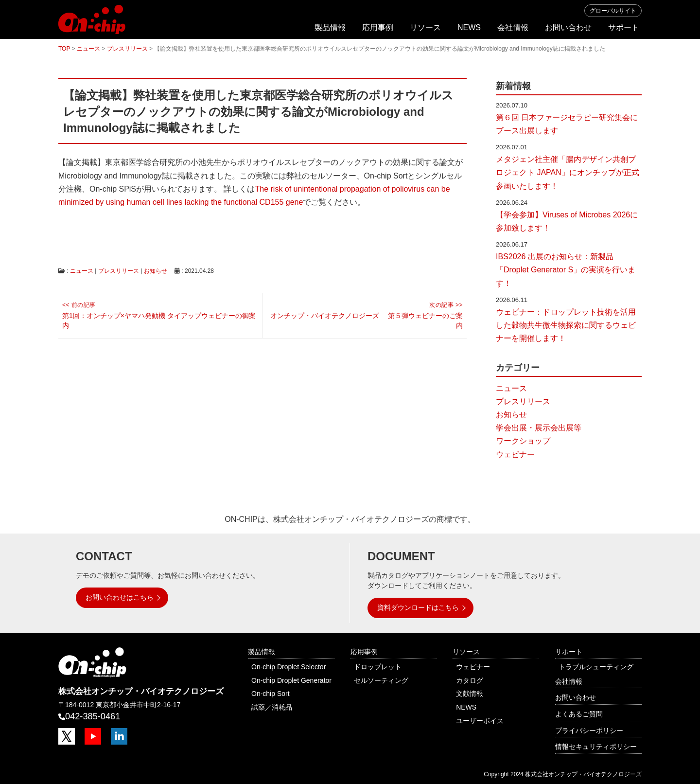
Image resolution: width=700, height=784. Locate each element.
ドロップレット (378, 667)
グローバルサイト (613, 11)
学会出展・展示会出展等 (539, 428)
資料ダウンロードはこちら (418, 607)
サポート (624, 27)
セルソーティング (381, 680)
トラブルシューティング (596, 667)
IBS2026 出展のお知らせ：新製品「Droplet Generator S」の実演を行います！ (566, 270)
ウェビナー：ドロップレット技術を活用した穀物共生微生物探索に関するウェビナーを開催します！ (566, 325)
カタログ (470, 680)
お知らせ (156, 271)
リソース (425, 27)
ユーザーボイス (480, 721)
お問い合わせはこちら (120, 597)
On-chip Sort (271, 694)
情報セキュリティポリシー (596, 747)
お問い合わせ (568, 27)
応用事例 (378, 27)
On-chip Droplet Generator (291, 680)
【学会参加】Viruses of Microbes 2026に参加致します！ (567, 221)
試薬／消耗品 (272, 707)
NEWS (469, 27)
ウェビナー (515, 454)
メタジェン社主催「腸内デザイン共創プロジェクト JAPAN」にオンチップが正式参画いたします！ (568, 172)
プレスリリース (119, 271)
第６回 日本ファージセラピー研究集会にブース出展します (567, 124)
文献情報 (470, 694)
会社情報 (513, 27)
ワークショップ (523, 441)
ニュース (82, 271)
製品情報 (330, 27)
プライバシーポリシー (589, 731)
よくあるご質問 (579, 714)
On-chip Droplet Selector (289, 667)
